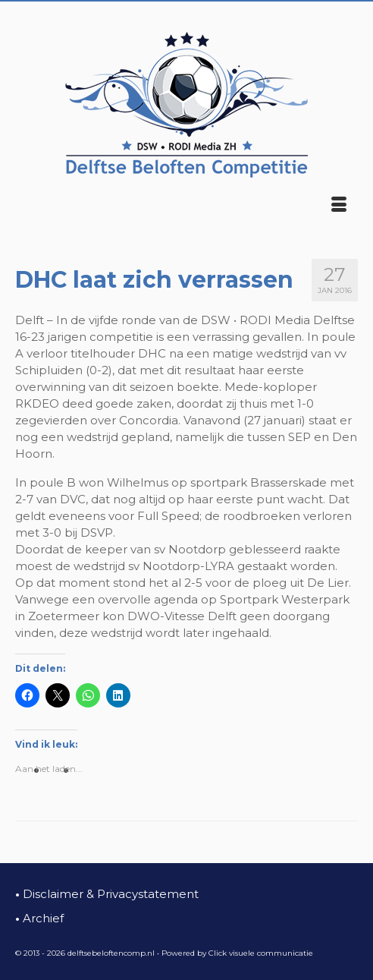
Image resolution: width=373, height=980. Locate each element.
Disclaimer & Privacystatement (107, 894)
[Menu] (339, 206)
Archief (39, 918)
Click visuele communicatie (261, 953)
